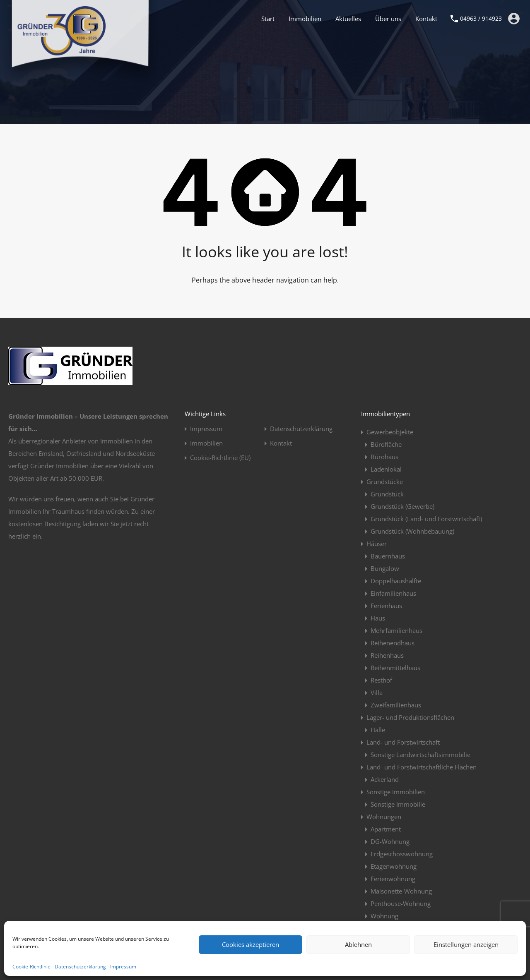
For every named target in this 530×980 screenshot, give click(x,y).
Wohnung (384, 916)
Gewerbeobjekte (390, 432)
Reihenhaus (387, 655)
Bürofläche (386, 444)
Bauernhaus (388, 556)
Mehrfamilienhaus (396, 630)
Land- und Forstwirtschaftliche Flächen (422, 767)
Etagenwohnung (394, 866)
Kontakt (426, 19)
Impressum (123, 967)
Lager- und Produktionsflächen (410, 717)
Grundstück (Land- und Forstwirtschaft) (426, 519)
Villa (377, 692)
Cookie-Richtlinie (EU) (220, 458)
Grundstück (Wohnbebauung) (412, 531)
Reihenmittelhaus (395, 668)
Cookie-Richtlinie (31, 967)
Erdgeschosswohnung (402, 854)
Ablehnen (358, 944)
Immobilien (305, 19)
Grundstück (387, 494)
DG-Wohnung (390, 841)
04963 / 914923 (481, 19)
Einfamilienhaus (393, 593)
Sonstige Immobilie (398, 804)
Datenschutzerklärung (80, 967)
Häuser (377, 544)
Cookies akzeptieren (251, 944)
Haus (378, 618)
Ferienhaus (386, 606)
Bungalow (385, 568)
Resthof (381, 680)
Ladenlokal (386, 469)
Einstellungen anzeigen (466, 944)
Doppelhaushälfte (396, 581)
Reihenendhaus (393, 643)
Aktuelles (348, 19)
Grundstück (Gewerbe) (402, 506)
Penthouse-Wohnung (401, 903)
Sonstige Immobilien (396, 792)
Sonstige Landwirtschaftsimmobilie (420, 755)
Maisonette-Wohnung (401, 891)
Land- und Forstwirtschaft (403, 742)
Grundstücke (385, 482)
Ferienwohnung (393, 879)
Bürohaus (384, 457)
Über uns (388, 19)
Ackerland (385, 779)
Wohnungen (384, 817)
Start (268, 19)
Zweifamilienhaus (396, 705)
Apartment (386, 829)
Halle (378, 730)
